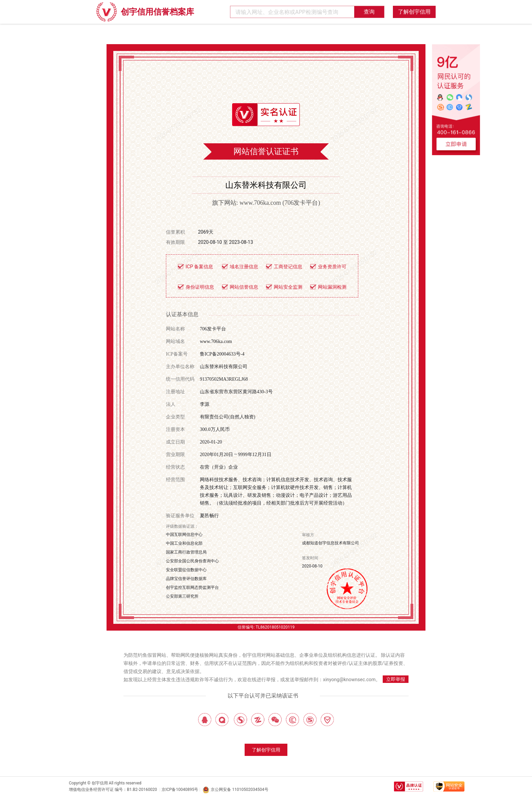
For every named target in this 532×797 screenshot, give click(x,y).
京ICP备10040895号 (180, 790)
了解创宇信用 (414, 12)
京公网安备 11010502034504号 (235, 790)
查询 (369, 12)
